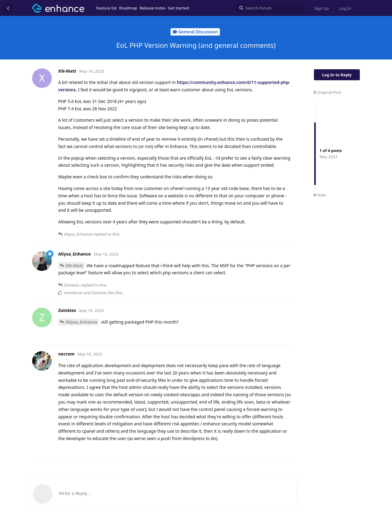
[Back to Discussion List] (8, 8)
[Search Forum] (270, 8)
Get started (178, 8)
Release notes (153, 8)
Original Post (327, 92)
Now (320, 195)
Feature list (107, 8)
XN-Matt (74, 266)
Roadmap (128, 8)
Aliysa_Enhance (81, 322)
